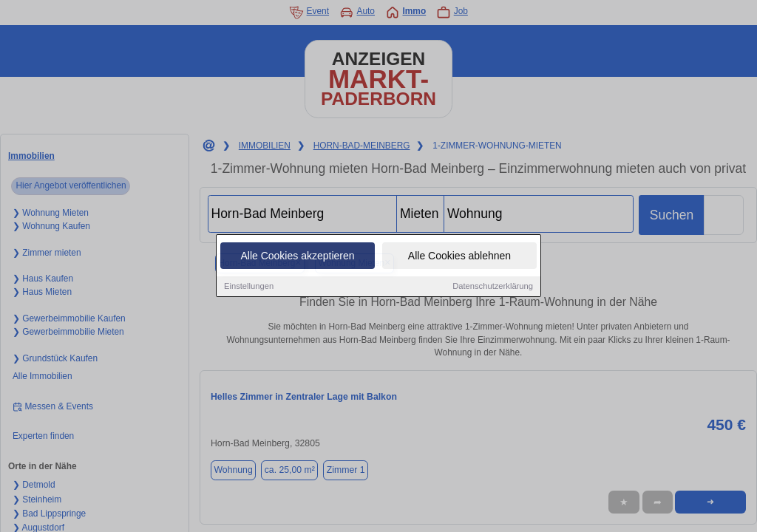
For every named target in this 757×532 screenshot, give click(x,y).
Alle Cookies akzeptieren (297, 256)
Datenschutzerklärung (493, 287)
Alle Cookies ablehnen (459, 256)
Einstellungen (249, 287)
